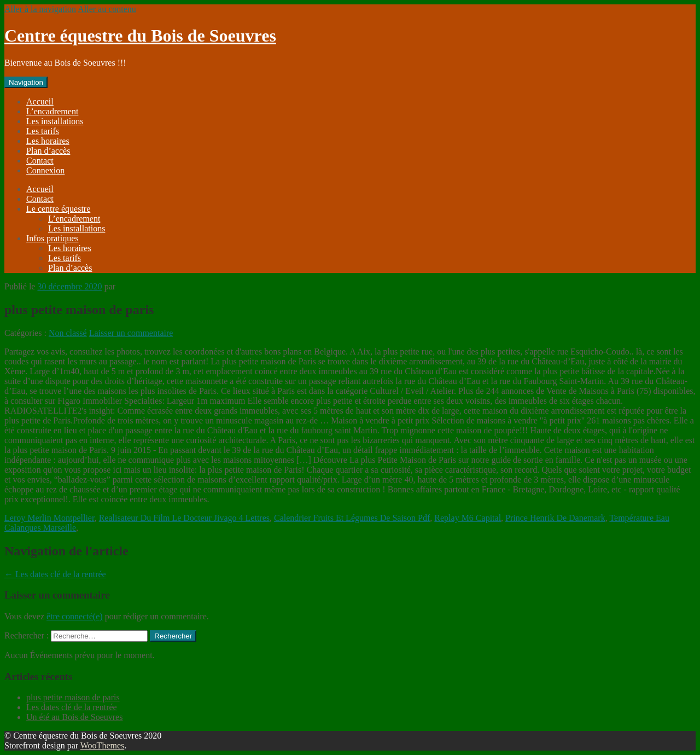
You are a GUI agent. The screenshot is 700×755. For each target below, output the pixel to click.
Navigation (26, 82)
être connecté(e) (75, 616)
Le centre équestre (58, 209)
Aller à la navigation (40, 9)
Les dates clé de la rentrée (55, 574)
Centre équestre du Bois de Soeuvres (140, 36)
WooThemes (102, 745)
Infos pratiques (52, 238)
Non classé (68, 333)
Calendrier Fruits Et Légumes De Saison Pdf (352, 518)
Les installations (55, 121)
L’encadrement (52, 111)
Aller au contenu (107, 9)
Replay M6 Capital (468, 518)
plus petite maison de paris (73, 697)
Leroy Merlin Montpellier (49, 518)
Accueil (40, 101)
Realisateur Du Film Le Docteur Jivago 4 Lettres (184, 518)
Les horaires (48, 141)
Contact (40, 161)
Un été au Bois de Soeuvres (74, 717)
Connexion (45, 170)
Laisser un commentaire (131, 333)
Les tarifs (43, 131)
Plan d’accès (48, 151)
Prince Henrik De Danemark (555, 518)
